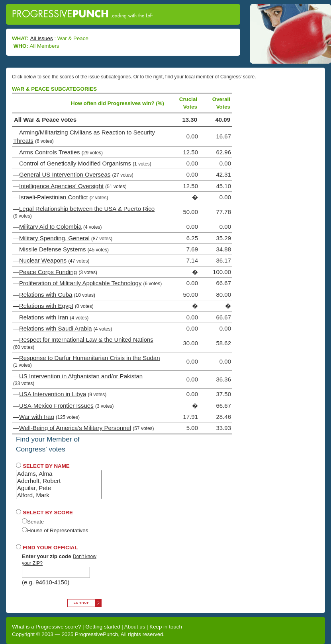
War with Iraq (37, 417)
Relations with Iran (44, 317)
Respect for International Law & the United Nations (86, 340)
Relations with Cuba (46, 295)
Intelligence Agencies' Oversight (61, 186)
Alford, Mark (59, 495)
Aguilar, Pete (59, 488)
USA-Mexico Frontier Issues (56, 406)
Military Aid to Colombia (50, 227)
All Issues (42, 38)
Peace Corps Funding (48, 272)
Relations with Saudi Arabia (56, 328)
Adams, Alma (59, 474)
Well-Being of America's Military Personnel (75, 428)
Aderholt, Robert (59, 481)
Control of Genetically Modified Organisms (75, 163)
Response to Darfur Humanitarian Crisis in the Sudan (90, 358)
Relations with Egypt (46, 306)
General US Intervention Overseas (65, 174)
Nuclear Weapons (43, 260)
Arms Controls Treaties (50, 152)
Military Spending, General (54, 238)
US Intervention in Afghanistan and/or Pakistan (81, 376)
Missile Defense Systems (53, 249)
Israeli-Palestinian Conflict (54, 197)
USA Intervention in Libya (53, 394)
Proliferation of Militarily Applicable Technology (80, 283)
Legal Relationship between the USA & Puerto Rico (87, 209)
